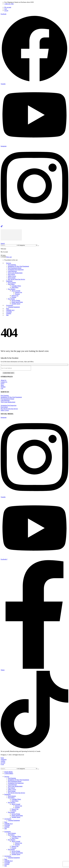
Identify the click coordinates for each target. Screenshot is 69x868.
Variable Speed (16, 304)
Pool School (11, 274)
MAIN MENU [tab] (9, 772)
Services (9, 263)
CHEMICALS (8, 824)
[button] (3, 243)
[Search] (38, 246)
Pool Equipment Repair (15, 268)
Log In (6, 11)
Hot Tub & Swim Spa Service (16, 279)
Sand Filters (15, 287)
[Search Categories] (27, 245)
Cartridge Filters (16, 286)
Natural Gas (19, 292)
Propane (17, 294)
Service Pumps (16, 300)
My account (8, 7)
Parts (6, 822)
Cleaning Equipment (14, 307)
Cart (6, 9)
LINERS (7, 827)
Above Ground (16, 291)
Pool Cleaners (12, 283)
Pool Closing (12, 278)
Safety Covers (12, 276)
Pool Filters (11, 284)
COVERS (7, 825)
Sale (7, 315)
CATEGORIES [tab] (9, 773)
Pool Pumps (11, 299)
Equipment (9, 281)
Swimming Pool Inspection (16, 270)
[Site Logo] (11, 240)
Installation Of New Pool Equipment (18, 266)
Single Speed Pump (17, 302)
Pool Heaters (12, 289)
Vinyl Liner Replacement (15, 273)
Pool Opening (12, 265)
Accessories (10, 305)
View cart (9, 257)
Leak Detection (12, 271)
